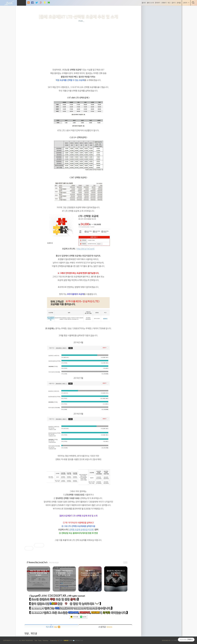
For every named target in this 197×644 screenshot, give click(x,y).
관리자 (186, 3)
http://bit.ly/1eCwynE (86, 249)
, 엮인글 (33, 634)
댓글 (27, 634)
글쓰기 (173, 3)
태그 (169, 3)
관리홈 (178, 3)
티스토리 (51, 627)
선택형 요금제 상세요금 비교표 (81, 530)
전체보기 (163, 3)
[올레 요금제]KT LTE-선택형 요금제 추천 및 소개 (78, 17)
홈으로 (143, 3)
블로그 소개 (150, 3)
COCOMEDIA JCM (176, 641)
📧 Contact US (78, 641)
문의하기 (157, 3)
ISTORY (60, 641)
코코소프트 (15, 641)
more (125, 562)
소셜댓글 (105, 627)
